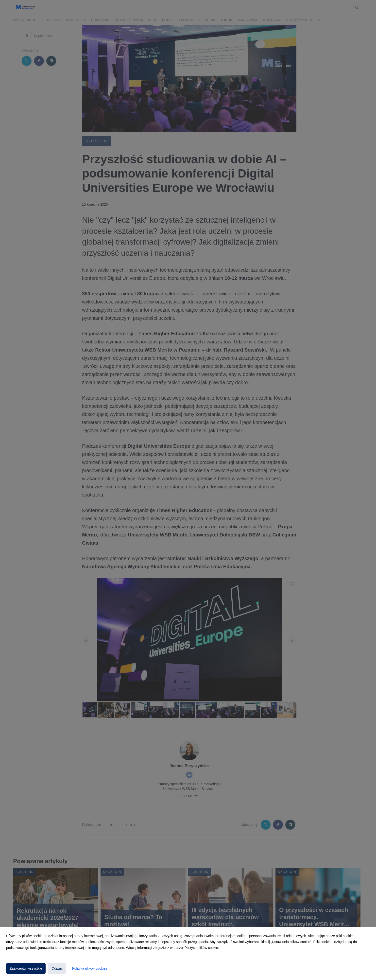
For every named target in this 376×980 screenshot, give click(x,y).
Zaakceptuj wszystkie (26, 968)
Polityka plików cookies (90, 968)
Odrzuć (57, 968)
